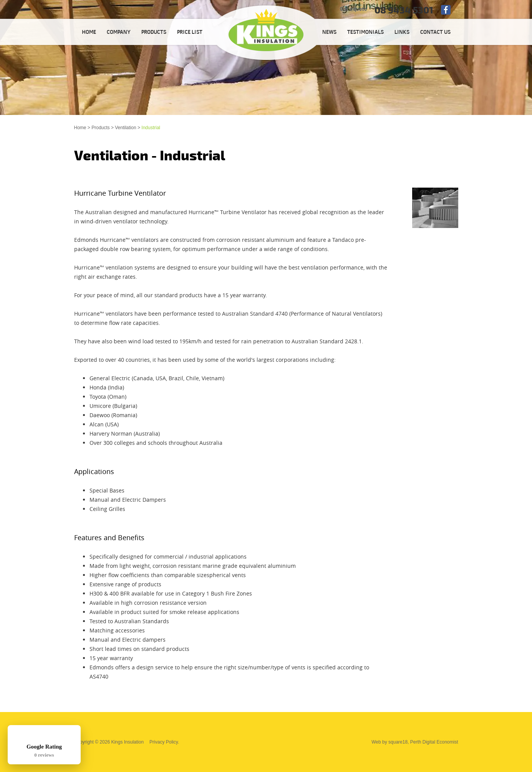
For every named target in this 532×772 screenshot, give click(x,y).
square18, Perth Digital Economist (423, 742)
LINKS (402, 32)
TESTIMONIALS (365, 32)
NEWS (329, 32)
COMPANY (119, 32)
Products (100, 128)
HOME (89, 32)
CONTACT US (435, 32)
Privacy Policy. (164, 742)
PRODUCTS (154, 32)
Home (80, 128)
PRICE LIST (190, 32)
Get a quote (353, 9)
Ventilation (125, 128)
